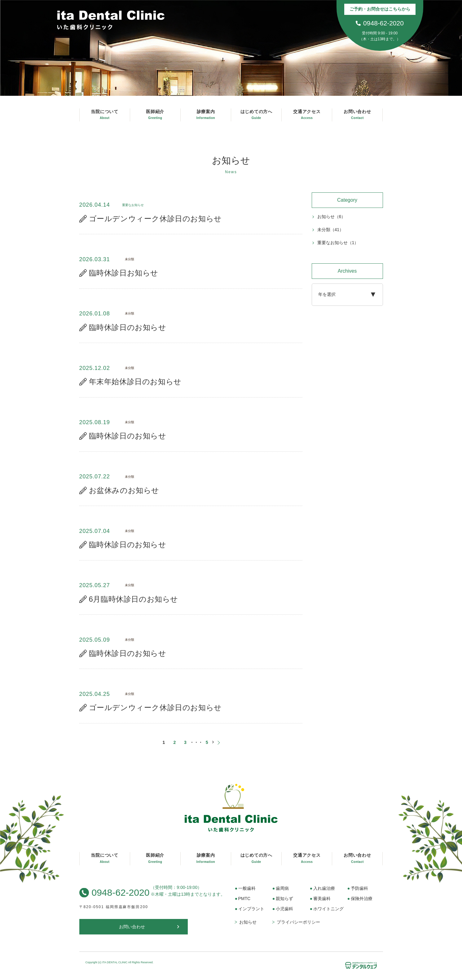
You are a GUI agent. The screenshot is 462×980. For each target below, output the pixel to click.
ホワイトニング (328, 912)
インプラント (251, 912)
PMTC (244, 902)
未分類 (331, 230)
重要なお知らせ (338, 243)
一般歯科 (247, 892)
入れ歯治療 (324, 892)
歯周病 (282, 892)
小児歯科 (284, 912)
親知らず (284, 902)
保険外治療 (362, 902)
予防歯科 (359, 892)
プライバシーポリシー (298, 925)
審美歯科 (322, 902)
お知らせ (332, 217)
